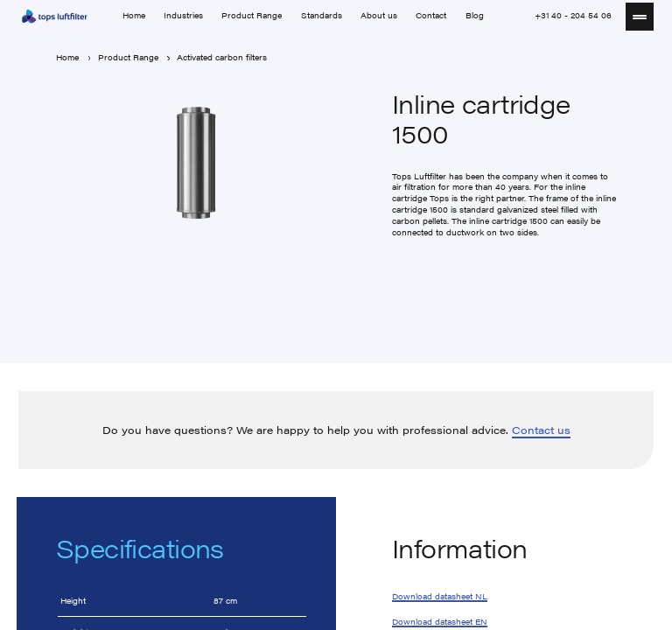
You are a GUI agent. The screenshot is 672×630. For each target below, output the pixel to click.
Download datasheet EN (440, 621)
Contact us (541, 430)
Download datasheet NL (440, 597)
